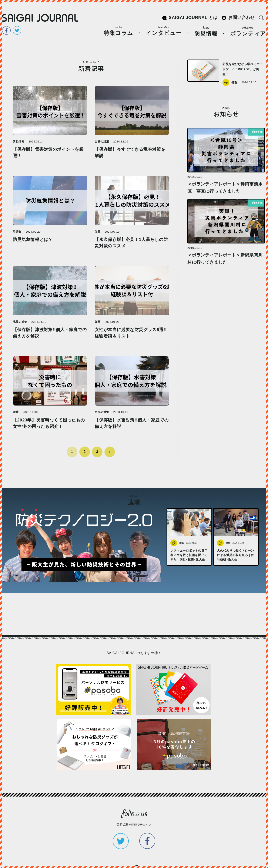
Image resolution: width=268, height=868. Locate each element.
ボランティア (248, 31)
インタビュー (164, 31)
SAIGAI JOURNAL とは (193, 17)
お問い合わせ (242, 17)
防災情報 (206, 31)
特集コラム (118, 31)
